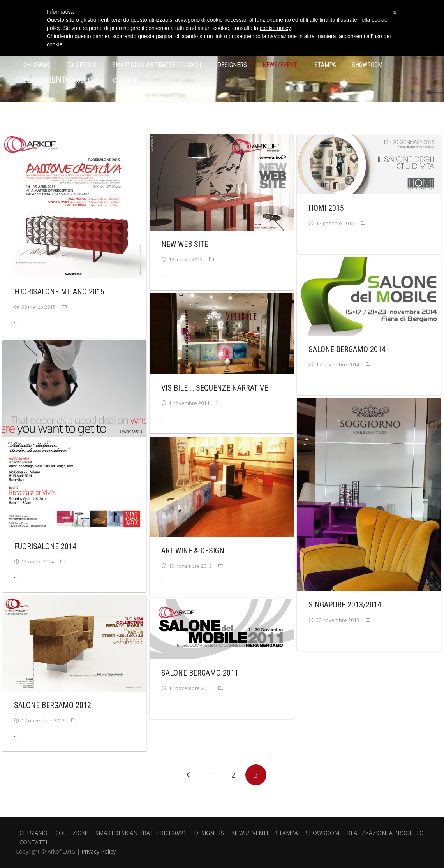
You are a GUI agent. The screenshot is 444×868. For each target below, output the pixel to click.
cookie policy (275, 28)
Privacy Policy (99, 851)
